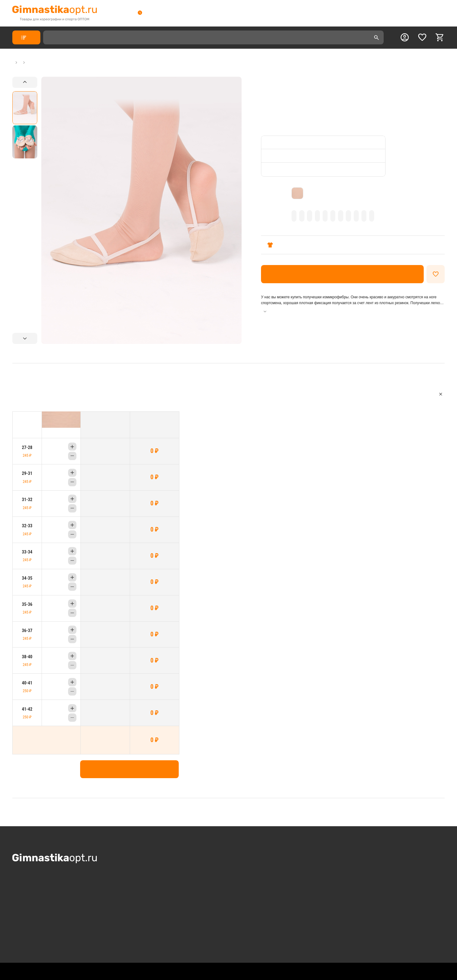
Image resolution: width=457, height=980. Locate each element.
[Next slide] (25, 338)
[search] (377, 38)
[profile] (405, 37)
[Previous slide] (25, 82)
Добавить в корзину (129, 769)
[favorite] (422, 37)
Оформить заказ (342, 274)
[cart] (440, 37)
